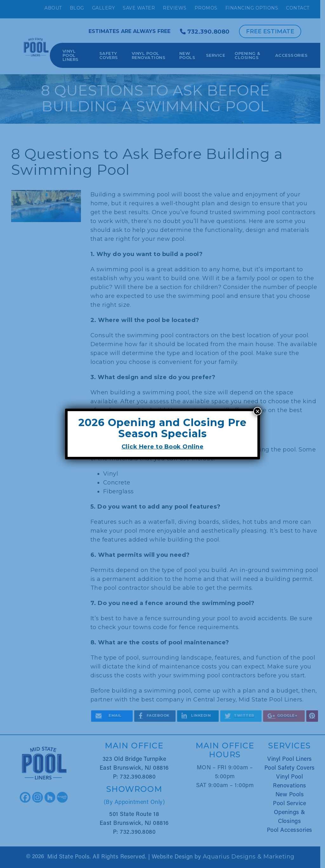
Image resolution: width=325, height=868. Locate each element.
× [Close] (257, 411)
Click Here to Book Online (163, 447)
